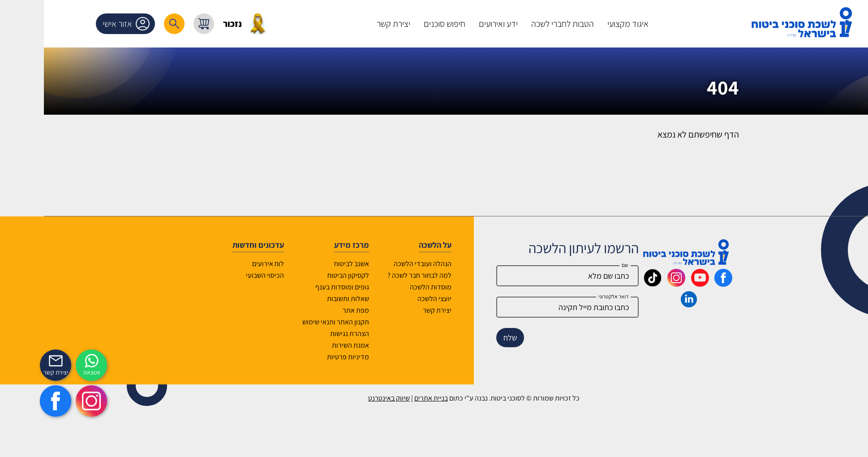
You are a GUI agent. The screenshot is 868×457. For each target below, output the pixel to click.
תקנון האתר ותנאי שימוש (296, 322)
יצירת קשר (397, 310)
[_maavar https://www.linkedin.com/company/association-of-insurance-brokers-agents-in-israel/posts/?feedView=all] (649, 304)
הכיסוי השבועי (225, 275)
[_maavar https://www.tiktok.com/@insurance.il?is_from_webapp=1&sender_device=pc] (613, 284)
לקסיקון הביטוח (308, 275)
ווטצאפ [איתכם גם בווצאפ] (52, 372)
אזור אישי (88, 24)
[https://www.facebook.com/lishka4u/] (16, 401)
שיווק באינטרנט (349, 398)
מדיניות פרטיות (308, 357)
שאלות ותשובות (308, 299)
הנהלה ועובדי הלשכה (383, 264)
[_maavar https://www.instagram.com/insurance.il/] (636, 284)
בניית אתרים (391, 398)
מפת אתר (316, 310)
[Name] (528, 276)
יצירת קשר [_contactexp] (16, 372)
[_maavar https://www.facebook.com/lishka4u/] (683, 284)
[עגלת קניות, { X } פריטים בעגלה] (164, 24)
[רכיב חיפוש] (134, 24)
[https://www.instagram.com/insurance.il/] (52, 401)
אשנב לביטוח (312, 264)
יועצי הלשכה (395, 299)
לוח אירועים (228, 264)
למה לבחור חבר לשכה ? (380, 275)
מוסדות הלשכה (391, 287)
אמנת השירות (311, 345)
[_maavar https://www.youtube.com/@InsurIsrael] (660, 284)
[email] (528, 307)
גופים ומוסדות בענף (302, 287)
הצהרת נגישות (310, 334)
